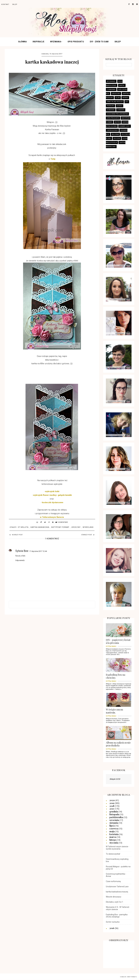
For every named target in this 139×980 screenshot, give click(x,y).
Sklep (118, 42)
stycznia (114, 843)
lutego (113, 840)
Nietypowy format (60, 527)
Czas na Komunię (113, 881)
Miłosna (115, 134)
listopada (115, 814)
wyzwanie (111, 81)
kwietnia (114, 834)
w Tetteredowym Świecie (52, 517)
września (114, 820)
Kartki (122, 85)
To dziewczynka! (113, 854)
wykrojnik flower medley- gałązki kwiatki (53, 495)
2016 (112, 928)
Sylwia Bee (22, 551)
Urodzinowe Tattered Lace (117, 887)
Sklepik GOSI (115, 779)
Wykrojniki (88, 527)
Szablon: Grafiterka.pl (128, 977)
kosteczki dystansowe (53, 502)
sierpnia (114, 823)
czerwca (114, 828)
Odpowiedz (20, 560)
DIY (127, 102)
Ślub (118, 98)
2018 (112, 806)
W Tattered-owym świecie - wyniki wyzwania (118, 848)
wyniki (125, 98)
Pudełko (110, 106)
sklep (15, 4)
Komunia (111, 110)
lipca (112, 826)
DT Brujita (23, 527)
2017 (112, 809)
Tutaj (53, 159)
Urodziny (76, 527)
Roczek (117, 138)
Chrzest (121, 110)
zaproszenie (112, 130)
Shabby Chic (125, 126)
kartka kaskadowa (40, 527)
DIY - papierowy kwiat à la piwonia (119, 642)
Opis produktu (76, 42)
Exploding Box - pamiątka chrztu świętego (117, 916)
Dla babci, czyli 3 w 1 (114, 902)
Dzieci (120, 106)
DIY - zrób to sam (99, 42)
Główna (22, 42)
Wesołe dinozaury (114, 897)
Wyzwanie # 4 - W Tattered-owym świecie (118, 908)
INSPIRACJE (38, 42)
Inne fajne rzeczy (115, 102)
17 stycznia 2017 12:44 (38, 551)
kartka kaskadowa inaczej (117, 892)
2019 (112, 803)
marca (113, 837)
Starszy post (88, 535)
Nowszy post (16, 535)
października (117, 817)
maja (112, 831)
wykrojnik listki (53, 491)
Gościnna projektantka (117, 114)
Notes (117, 122)
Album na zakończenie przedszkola (119, 745)
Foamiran (111, 89)
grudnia (114, 811)
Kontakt (5, 4)
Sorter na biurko (113, 922)
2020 (112, 800)
